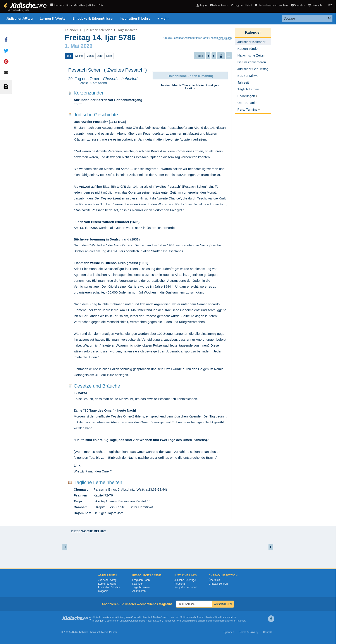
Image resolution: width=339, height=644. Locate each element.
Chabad (135, 617)
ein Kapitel (118, 507)
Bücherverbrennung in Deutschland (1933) (107, 239)
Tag (69, 56)
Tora (178, 621)
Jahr (100, 56)
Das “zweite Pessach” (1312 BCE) (100, 122)
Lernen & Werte (53, 19)
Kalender (71, 30)
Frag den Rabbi (241, 5)
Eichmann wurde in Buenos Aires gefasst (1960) (111, 263)
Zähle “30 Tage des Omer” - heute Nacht (105, 410)
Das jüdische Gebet (185, 587)
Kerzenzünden (89, 93)
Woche (79, 56)
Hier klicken (198, 85)
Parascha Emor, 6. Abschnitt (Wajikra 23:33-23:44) (130, 489)
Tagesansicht (127, 30)
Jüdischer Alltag (20, 19)
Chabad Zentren (218, 584)
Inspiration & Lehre (135, 19)
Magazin (103, 591)
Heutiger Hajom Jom (108, 513)
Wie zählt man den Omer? (93, 471)
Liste (109, 56)
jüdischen (213, 621)
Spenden (298, 5)
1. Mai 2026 (79, 46)
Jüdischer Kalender (98, 30)
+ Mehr (163, 19)
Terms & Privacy (249, 632)
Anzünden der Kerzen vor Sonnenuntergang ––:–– (108, 102)
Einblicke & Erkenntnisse (93, 19)
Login (202, 5)
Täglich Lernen (141, 587)
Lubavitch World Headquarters (220, 617)
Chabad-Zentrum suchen (271, 5)
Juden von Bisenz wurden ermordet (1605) (107, 222)
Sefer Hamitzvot (141, 507)
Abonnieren (219, 5)
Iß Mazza (81, 393)
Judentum (187, 621)
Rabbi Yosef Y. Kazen (151, 621)
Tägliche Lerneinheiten (98, 482)
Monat (90, 56)
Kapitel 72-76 (103, 495)
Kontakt (268, 632)
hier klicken (225, 38)
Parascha (179, 584)
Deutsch (315, 5)
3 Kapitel (100, 507)
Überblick (214, 580)
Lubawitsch (147, 617)
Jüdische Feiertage (185, 580)
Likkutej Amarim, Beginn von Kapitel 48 (122, 501)
